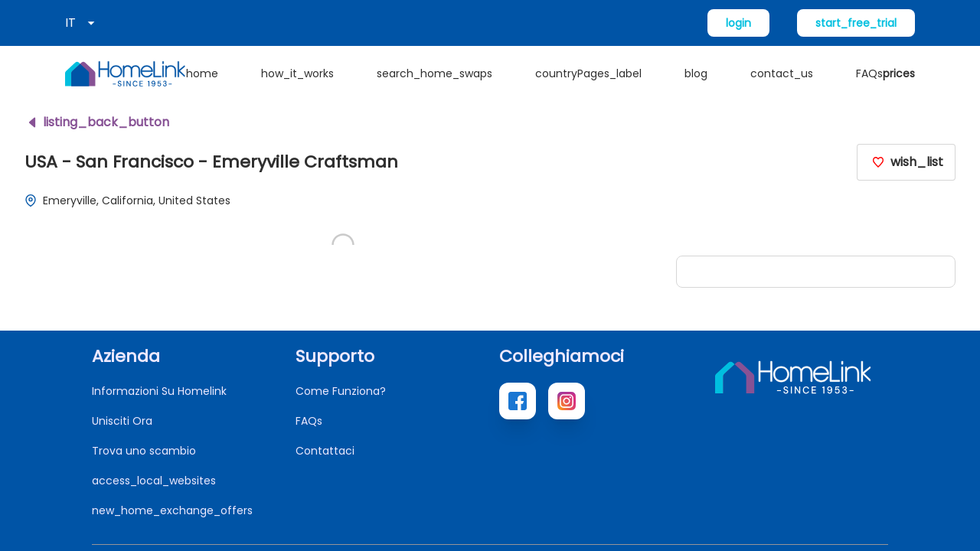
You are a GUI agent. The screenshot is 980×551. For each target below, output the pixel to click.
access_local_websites (154, 481)
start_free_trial (856, 23)
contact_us (782, 73)
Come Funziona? (341, 391)
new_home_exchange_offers (172, 510)
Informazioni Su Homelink (159, 391)
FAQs (869, 73)
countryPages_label (588, 73)
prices (899, 73)
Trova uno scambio (144, 451)
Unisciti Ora (122, 421)
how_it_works (297, 73)
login (738, 23)
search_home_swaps (434, 73)
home (202, 73)
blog (696, 73)
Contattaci (325, 451)
